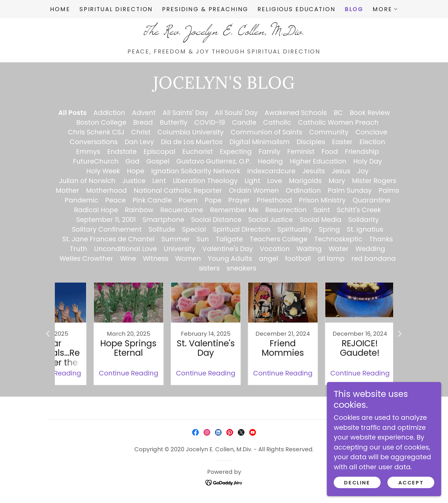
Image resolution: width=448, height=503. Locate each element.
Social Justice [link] (271, 220)
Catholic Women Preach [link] (338, 122)
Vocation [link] (275, 249)
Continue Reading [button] (108, 373)
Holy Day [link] (368, 161)
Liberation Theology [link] (205, 181)
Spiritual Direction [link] (116, 9)
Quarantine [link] (371, 200)
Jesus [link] (341, 171)
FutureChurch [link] (96, 161)
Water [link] (339, 249)
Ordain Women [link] (254, 190)
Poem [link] (188, 200)
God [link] (132, 161)
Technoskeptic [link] (338, 239)
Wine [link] (128, 259)
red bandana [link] (374, 259)
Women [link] (188, 259)
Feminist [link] (301, 152)
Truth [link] (78, 249)
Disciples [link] (311, 142)
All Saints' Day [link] (185, 113)
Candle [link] (244, 122)
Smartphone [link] (163, 220)
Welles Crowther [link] (86, 259)
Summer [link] (176, 239)
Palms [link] (389, 190)
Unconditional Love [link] (125, 249)
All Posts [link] (72, 113)
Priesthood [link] (274, 200)
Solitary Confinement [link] (107, 229)
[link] (224, 32)
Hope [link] (136, 171)
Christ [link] (141, 132)
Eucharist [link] (198, 152)
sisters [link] (209, 268)
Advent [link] (144, 113)
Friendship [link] (362, 152)
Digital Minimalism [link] (260, 142)
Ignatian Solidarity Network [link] (196, 171)
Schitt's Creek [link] (359, 210)
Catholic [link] (277, 122)
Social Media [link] (321, 220)
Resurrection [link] (286, 210)
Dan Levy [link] (139, 142)
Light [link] (252, 181)
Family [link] (269, 152)
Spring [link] (329, 229)
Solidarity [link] (364, 220)
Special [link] (194, 229)
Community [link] (329, 132)
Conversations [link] (94, 142)
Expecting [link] (236, 152)
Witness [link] (156, 259)
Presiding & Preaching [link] (205, 9)
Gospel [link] (158, 161)
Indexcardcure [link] (271, 171)
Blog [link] (354, 9)
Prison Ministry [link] (322, 200)
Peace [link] (115, 200)
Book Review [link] (370, 113)
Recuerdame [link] (182, 210)
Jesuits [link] (314, 171)
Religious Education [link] (296, 9)
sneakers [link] (241, 268)
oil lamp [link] (331, 259)
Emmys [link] (88, 152)
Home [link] (60, 9)
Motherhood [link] (106, 190)
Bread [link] (143, 122)
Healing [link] (270, 161)
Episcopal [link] (159, 152)
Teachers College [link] (279, 239)
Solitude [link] (162, 229)
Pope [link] (213, 200)
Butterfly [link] (174, 122)
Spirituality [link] (295, 229)
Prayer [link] (239, 200)
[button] (385, 9)
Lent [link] (159, 181)
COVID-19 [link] (210, 122)
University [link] (180, 249)
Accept (411, 483)
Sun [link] (203, 239)
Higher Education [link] (318, 161)
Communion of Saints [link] (266, 132)
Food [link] (330, 152)
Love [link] (275, 181)
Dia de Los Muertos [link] (192, 142)
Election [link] (372, 142)
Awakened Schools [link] (296, 113)
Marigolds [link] (305, 181)
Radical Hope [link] (96, 210)
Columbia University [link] (191, 132)
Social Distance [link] (216, 220)
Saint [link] (322, 210)
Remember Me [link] (234, 210)
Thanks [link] (381, 239)
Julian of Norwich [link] (87, 181)
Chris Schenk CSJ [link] (96, 132)
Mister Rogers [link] (374, 181)
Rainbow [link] (139, 210)
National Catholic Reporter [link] (178, 190)
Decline (357, 483)
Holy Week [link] (103, 171)
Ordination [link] (303, 190)
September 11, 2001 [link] (106, 220)
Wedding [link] (370, 249)
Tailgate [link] (229, 239)
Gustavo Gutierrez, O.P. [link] (214, 161)
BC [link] (338, 113)
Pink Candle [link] (152, 200)
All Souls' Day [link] (236, 113)
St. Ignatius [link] (365, 229)
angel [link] (268, 259)
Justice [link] (134, 181)
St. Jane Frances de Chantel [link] (108, 239)
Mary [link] (337, 181)
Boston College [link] (101, 122)
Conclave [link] (371, 132)
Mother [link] (67, 190)
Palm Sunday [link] (350, 190)
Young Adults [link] (230, 259)
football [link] (298, 259)
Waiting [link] (309, 249)
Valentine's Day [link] (228, 249)
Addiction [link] (109, 113)
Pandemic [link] (81, 200)
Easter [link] (342, 142)
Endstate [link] (122, 152)
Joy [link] (363, 171)
